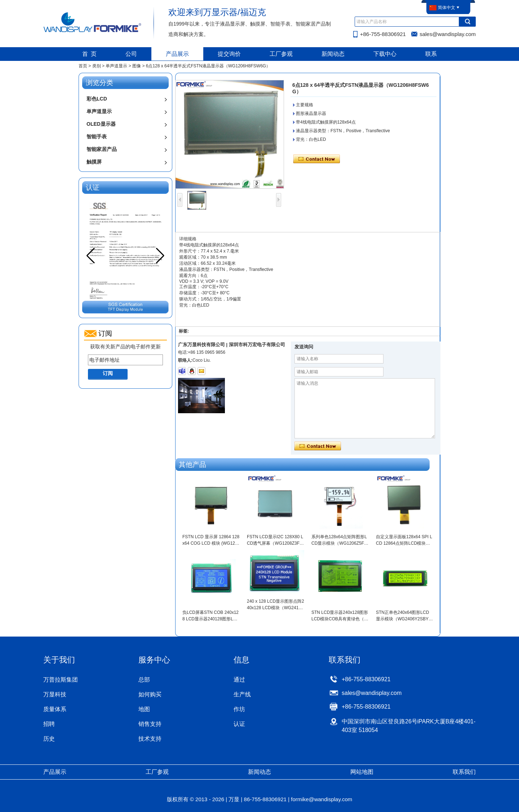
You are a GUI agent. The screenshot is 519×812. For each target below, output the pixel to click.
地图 (144, 709)
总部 (144, 680)
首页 (83, 66)
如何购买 (150, 694)
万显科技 (55, 694)
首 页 (90, 54)
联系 (431, 54)
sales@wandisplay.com (448, 34)
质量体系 (55, 709)
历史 (49, 739)
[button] (160, 256)
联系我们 (464, 772)
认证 (239, 724)
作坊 (239, 709)
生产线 (242, 694)
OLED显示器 (101, 124)
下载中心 (385, 54)
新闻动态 (333, 54)
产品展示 (177, 54)
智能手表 (97, 137)
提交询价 (229, 54)
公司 (131, 54)
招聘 (49, 724)
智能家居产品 (102, 149)
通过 (239, 680)
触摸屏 (94, 162)
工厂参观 (281, 54)
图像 (137, 66)
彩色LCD (97, 99)
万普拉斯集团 (61, 680)
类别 (97, 66)
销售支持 (150, 724)
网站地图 (362, 772)
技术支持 (150, 739)
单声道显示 (116, 66)
